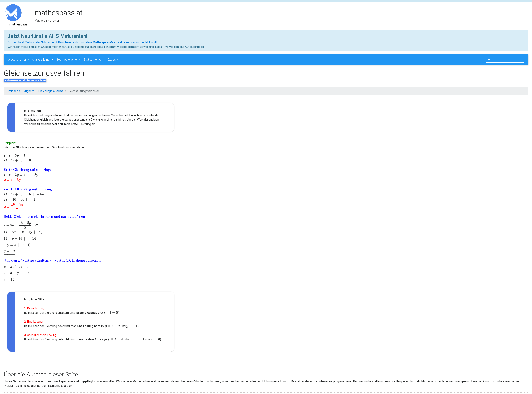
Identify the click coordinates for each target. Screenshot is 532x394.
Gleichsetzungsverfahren (84, 91)
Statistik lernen (93, 59)
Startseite (13, 91)
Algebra (29, 91)
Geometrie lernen (67, 59)
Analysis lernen (41, 59)
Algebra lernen (17, 59)
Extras (112, 59)
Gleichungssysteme (51, 91)
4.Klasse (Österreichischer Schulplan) (25, 80)
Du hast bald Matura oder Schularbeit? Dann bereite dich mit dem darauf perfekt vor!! (82, 42)
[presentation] (52, 155)
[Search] (505, 59)
